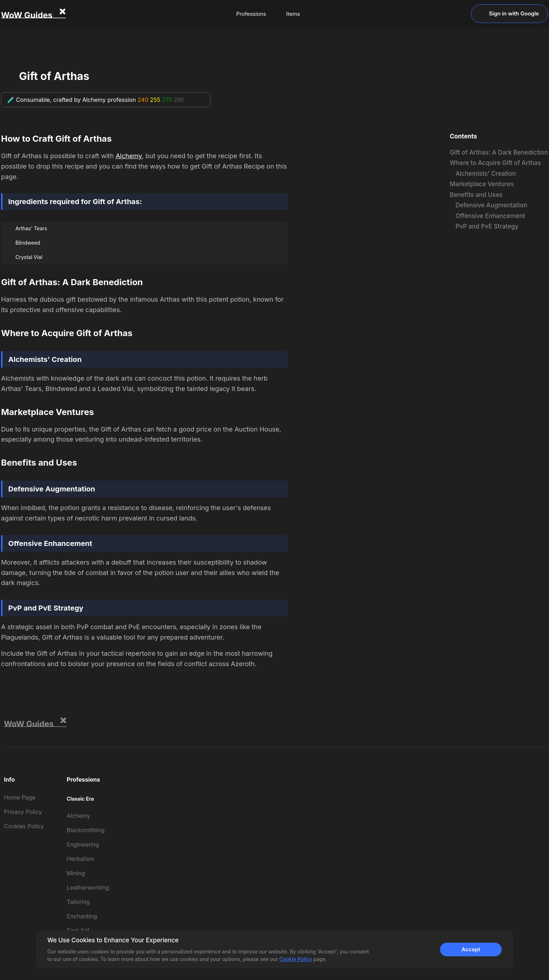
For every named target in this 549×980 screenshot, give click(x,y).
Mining (76, 873)
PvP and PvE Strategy (487, 226)
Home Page (20, 797)
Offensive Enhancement (490, 216)
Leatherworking (88, 887)
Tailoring (78, 902)
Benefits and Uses (476, 195)
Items (293, 14)
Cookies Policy (24, 826)
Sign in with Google (509, 13)
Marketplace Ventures (482, 184)
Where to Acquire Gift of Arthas (495, 163)
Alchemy (129, 156)
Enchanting (82, 916)
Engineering (83, 844)
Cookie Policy (296, 959)
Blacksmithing (86, 830)
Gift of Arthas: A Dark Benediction (499, 152)
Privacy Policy (23, 812)
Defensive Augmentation (491, 205)
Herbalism (81, 859)
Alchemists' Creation (486, 174)
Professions (251, 14)
